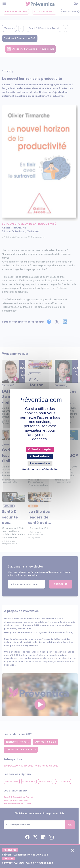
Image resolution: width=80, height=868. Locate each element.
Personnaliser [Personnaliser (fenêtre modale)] (40, 463)
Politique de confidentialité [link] (40, 470)
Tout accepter (40, 449)
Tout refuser (40, 456)
